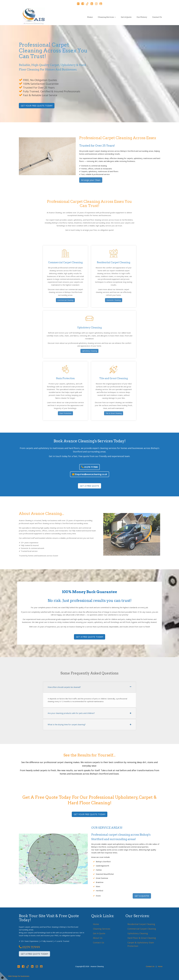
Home (90, 17)
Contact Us (157, 17)
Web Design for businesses (19, 976)
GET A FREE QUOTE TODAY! (90, 637)
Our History (142, 17)
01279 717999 (89, 467)
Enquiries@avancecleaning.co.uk (90, 474)
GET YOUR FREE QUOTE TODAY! (37, 106)
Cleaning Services (106, 17)
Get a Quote (126, 17)
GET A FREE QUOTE (89, 486)
